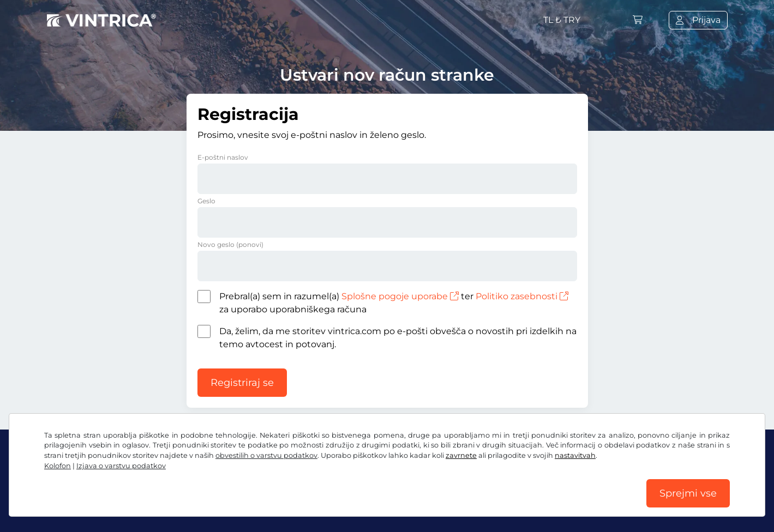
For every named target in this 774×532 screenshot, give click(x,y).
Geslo (206, 201)
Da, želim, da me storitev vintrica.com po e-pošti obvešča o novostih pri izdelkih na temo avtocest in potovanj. (398, 338)
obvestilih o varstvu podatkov (266, 455)
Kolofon (58, 466)
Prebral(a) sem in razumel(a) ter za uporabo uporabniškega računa (394, 303)
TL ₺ (562, 20)
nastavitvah (575, 455)
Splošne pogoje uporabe (400, 296)
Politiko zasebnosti (522, 296)
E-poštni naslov (223, 157)
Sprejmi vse (688, 493)
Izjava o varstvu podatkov (121, 466)
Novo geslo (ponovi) (230, 244)
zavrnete (461, 455)
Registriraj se (242, 383)
